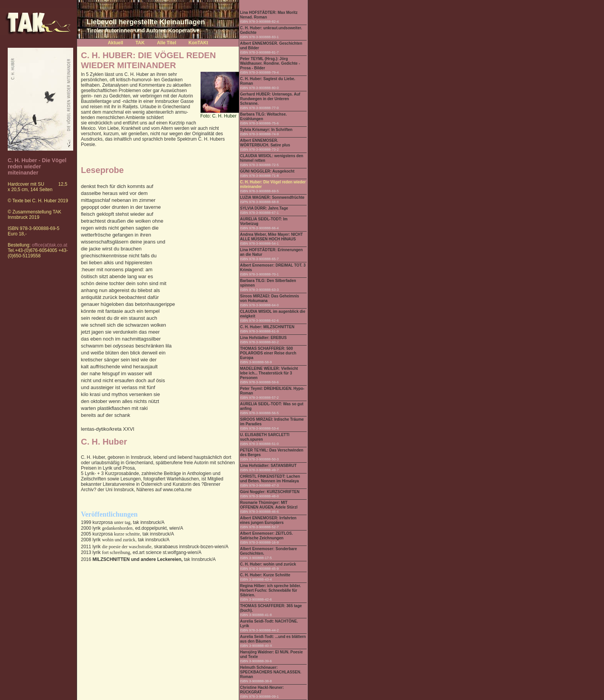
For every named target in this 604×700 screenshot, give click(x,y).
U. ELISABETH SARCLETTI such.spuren (265, 437)
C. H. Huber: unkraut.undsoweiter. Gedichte (271, 30)
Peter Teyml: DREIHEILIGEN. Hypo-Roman (272, 391)
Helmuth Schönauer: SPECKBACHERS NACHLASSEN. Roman (271, 672)
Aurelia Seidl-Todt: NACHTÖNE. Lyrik (269, 624)
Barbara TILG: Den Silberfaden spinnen (268, 283)
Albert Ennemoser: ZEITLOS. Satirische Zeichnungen (266, 536)
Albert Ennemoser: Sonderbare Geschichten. (268, 551)
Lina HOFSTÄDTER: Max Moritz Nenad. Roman (269, 15)
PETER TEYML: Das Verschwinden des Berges (272, 452)
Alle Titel (166, 43)
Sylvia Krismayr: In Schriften (266, 130)
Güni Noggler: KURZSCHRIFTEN (270, 492)
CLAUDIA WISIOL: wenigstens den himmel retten (272, 158)
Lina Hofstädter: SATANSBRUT (268, 466)
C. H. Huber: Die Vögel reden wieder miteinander (273, 184)
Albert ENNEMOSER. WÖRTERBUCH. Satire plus (265, 143)
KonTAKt (198, 43)
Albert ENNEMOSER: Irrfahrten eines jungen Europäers (268, 520)
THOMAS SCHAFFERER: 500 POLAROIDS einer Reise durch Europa (268, 353)
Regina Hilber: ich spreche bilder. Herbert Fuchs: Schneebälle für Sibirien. (270, 590)
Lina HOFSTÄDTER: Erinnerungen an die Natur (271, 252)
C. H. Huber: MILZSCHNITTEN (267, 327)
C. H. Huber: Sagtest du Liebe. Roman (268, 81)
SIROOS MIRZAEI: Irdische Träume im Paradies (272, 422)
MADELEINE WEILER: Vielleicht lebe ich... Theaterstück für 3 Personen (269, 373)
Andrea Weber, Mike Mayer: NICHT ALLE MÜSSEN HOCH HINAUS (271, 237)
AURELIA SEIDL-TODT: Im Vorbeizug (264, 221)
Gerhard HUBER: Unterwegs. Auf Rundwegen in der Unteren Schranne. (270, 99)
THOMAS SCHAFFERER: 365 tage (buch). (271, 608)
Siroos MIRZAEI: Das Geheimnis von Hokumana (269, 298)
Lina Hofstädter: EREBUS (263, 338)
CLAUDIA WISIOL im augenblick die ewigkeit (273, 314)
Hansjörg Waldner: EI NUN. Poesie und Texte (271, 654)
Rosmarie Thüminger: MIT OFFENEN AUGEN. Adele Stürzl (269, 505)
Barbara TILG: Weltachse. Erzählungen (263, 117)
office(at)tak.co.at (50, 245)
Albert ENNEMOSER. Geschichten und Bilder (271, 46)
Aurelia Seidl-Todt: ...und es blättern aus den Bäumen (273, 639)
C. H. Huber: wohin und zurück (268, 564)
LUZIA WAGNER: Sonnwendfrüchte (272, 197)
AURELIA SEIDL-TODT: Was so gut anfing (272, 406)
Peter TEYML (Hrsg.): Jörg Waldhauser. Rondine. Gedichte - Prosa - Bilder (270, 63)
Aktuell (116, 43)
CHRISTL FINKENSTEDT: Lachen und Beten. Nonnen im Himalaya (270, 479)
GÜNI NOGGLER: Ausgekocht (267, 171)
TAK (140, 43)
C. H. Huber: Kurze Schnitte (265, 575)
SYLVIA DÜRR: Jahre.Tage (264, 208)
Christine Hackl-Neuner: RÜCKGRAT (262, 690)
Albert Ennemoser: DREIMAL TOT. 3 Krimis (273, 268)
